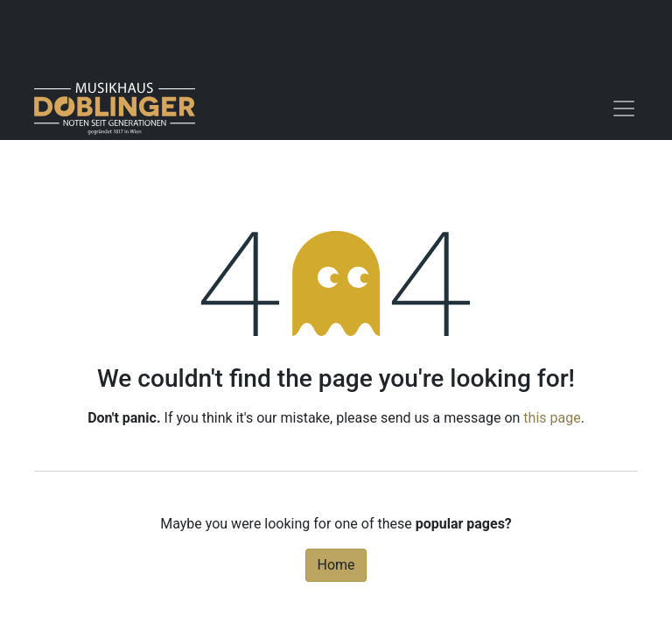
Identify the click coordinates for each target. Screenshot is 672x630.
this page (552, 418)
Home (336, 565)
